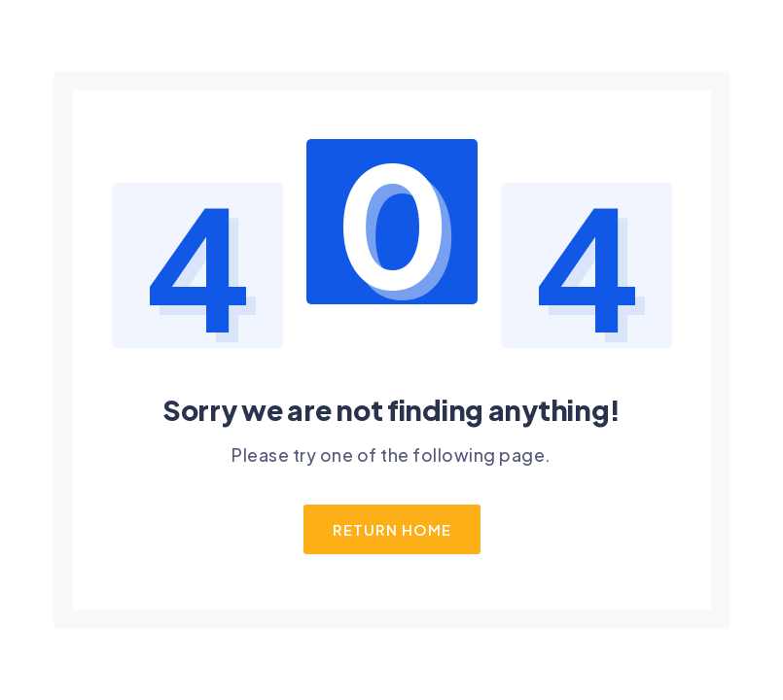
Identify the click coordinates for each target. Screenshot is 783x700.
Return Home (392, 529)
